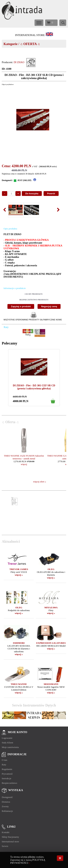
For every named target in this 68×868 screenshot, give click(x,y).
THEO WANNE (19, 684)
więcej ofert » (40, 482)
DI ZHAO (19, 62)
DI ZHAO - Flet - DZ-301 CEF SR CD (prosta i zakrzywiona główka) (34, 387)
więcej (24, 464)
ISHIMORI (19, 643)
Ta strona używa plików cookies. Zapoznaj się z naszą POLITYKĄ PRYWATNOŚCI (28, 860)
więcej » (19, 575)
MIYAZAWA (51, 607)
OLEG (51, 569)
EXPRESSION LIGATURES (51, 643)
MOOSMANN (51, 684)
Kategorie (11, 44)
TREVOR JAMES (19, 569)
